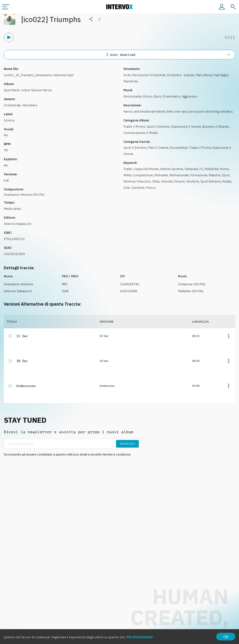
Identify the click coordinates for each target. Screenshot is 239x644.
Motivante (161, 175)
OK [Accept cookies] (226, 637)
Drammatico (172, 96)
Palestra (215, 175)
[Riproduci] (9, 37)
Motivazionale (179, 175)
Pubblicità (211, 169)
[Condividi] (91, 19)
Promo (224, 169)
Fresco (151, 188)
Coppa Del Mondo (146, 169)
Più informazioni (140, 637)
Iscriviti (127, 444)
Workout (129, 181)
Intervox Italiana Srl (17, 224)
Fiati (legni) (221, 75)
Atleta (128, 175)
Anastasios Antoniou (18, 284)
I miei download (169, 55)
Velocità (167, 181)
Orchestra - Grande (180, 75)
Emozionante (133, 96)
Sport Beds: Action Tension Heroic (28, 90)
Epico (158, 96)
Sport (226, 175)
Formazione (199, 175)
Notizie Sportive (172, 169)
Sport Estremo (211, 181)
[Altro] (228, 336)
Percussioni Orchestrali (149, 75)
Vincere (179, 181)
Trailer (128, 169)
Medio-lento (12, 209)
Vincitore (193, 181)
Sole (127, 188)
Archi (127, 75)
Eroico (148, 96)
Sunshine (138, 188)
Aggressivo (190, 96)
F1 (201, 169)
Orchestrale (12, 105)
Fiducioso (144, 181)
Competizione (143, 175)
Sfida (156, 181)
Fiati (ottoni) (204, 75)
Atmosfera (30, 105)
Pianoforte (131, 81)
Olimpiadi (191, 169)
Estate (227, 181)
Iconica (9, 120)
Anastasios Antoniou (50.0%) (24, 195)
